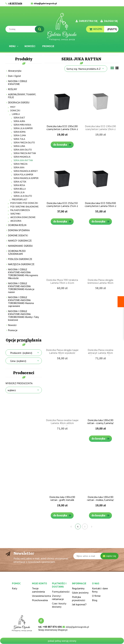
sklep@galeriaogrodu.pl (45, 3)
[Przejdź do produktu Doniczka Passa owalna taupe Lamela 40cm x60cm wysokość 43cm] (62, 393)
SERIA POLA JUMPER (23, 175)
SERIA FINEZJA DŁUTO (24, 143)
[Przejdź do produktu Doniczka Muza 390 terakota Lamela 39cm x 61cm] (62, 253)
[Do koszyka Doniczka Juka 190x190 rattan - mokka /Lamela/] (100, 515)
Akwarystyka (15, 71)
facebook (41, 621)
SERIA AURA (19, 121)
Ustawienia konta (41, 596)
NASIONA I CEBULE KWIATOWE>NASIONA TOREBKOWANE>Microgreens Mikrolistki (23, 274)
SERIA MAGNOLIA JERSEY (26, 171)
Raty (15, 588)
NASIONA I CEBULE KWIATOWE (18, 83)
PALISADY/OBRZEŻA (20, 210)
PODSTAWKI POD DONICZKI (24, 203)
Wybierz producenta (19, 383)
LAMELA (16, 114)
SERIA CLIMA (20, 135)
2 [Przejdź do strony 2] (85, 526)
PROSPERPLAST (20, 199)
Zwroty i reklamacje (58, 597)
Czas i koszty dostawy (59, 605)
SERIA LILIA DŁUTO (23, 196)
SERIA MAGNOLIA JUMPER (26, 178)
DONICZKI (15, 110)
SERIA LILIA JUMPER (23, 128)
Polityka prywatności (79, 599)
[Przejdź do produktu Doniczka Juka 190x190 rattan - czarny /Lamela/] (100, 393)
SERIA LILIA (19, 192)
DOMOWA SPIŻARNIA (19, 230)
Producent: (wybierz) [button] (21, 353)
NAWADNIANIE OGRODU (20, 246)
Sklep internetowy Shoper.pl (53, 630)
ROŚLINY (13, 89)
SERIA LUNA (19, 146)
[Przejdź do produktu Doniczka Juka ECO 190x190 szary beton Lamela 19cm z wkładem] (100, 99)
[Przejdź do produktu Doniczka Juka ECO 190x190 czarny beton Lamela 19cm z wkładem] (62, 99)
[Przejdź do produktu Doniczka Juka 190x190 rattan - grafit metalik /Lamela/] (62, 470)
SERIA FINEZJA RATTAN (25, 153)
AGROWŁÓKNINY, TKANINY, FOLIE (22, 96)
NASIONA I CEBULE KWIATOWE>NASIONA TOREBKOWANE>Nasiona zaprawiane (21, 302)
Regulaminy (78, 588)
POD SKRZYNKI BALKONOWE (24, 207)
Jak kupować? (79, 604)
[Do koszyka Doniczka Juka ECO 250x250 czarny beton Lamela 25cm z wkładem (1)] (62, 222)
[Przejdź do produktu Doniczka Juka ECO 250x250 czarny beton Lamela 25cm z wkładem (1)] (62, 176)
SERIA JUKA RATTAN (23, 160)
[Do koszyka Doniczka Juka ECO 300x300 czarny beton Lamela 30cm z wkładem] (100, 222)
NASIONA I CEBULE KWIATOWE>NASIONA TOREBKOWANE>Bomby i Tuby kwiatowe (23, 316)
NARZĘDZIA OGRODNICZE (21, 264)
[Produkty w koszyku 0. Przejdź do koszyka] (95, 29)
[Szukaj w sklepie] (26, 29)
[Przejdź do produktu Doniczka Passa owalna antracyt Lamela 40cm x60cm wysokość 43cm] (100, 323)
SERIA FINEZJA (21, 164)
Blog (95, 600)
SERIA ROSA (19, 185)
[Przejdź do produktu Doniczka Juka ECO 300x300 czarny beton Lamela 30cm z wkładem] (100, 176)
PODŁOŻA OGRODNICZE (20, 259)
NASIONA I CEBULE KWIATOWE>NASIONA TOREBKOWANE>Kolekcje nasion (21, 288)
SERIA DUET (19, 118)
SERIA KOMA (20, 132)
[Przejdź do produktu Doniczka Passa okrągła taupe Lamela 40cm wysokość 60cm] (62, 323)
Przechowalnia (40, 600)
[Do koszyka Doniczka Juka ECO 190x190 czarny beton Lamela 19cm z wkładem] (62, 145)
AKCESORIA (16, 221)
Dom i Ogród (14, 76)
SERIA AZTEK (20, 182)
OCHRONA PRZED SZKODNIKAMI (17, 252)
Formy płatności (61, 592)
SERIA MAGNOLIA (22, 157)
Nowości (12, 325)
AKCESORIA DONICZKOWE (23, 217)
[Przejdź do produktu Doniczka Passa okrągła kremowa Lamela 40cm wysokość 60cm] (100, 253)
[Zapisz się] (109, 556)
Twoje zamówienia (38, 590)
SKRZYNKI (15, 214)
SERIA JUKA (19, 167)
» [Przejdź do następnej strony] (92, 526)
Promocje (13, 330)
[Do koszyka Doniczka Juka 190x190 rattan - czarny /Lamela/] (100, 439)
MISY (13, 107)
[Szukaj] (40, 29)
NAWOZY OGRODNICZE (20, 241)
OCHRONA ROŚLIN (17, 225)
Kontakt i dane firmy (100, 590)
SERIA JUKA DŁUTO (23, 150)
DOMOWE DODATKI (18, 235)
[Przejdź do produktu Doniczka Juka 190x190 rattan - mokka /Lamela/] (100, 470)
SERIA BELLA (20, 189)
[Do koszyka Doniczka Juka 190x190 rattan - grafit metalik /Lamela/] (62, 515)
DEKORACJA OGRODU (19, 102)
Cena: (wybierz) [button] (18, 361)
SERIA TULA (19, 139)
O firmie (96, 596)
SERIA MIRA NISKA (22, 125)
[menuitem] (13, 46)
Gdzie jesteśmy (80, 593)
